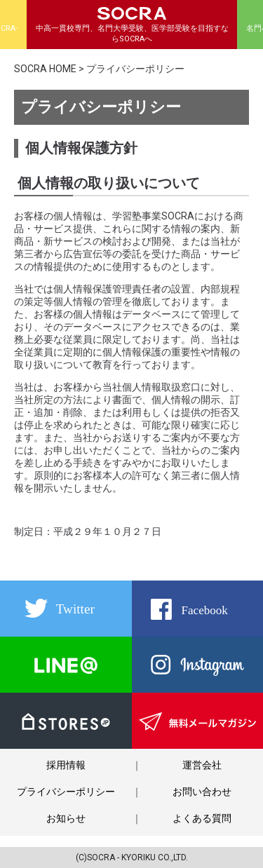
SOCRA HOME (45, 69)
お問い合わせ (202, 792)
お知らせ (66, 818)
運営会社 (202, 765)
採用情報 (66, 765)
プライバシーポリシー (66, 792)
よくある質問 (202, 818)
